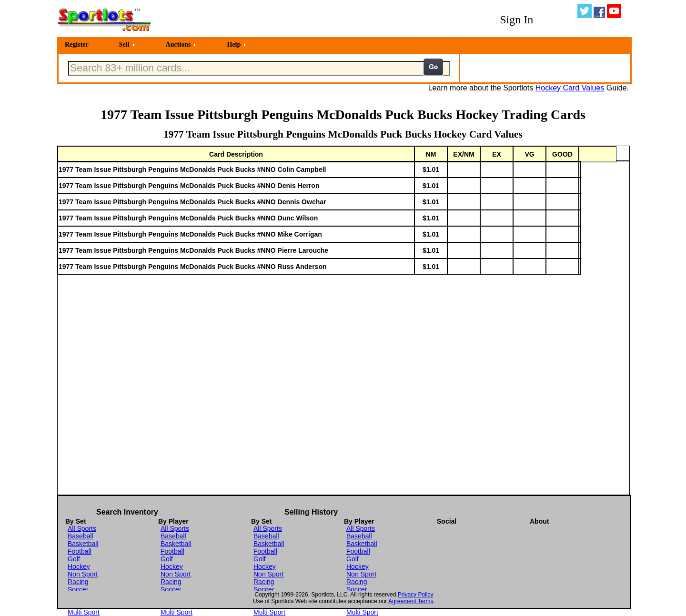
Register (77, 45)
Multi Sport (84, 612)
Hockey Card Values (570, 88)
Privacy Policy (416, 595)
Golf (74, 559)
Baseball (81, 536)
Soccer (78, 589)
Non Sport (83, 574)
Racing (78, 582)
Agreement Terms (411, 601)
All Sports (82, 528)
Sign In (516, 20)
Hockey (79, 566)
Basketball (83, 544)
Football (80, 551)
